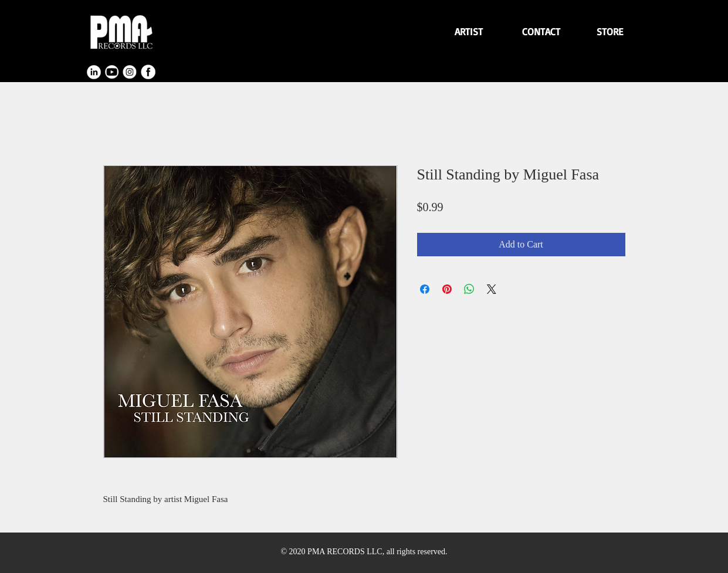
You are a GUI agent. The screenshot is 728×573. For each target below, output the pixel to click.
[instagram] (130, 72)
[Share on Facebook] (425, 289)
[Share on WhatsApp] (469, 289)
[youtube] (112, 72)
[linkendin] (94, 72)
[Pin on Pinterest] (447, 289)
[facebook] (148, 72)
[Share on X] (492, 289)
